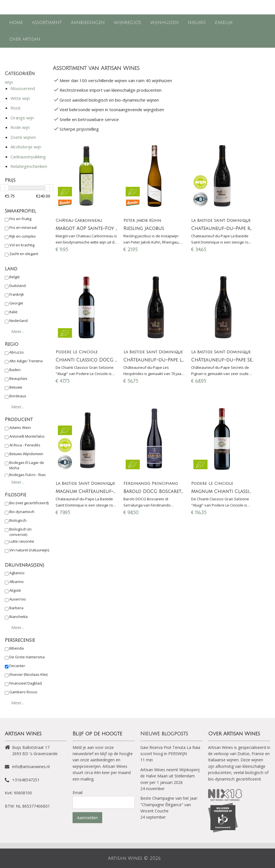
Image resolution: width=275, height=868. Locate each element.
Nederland (18, 321)
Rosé (16, 108)
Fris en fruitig (20, 219)
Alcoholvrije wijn (26, 147)
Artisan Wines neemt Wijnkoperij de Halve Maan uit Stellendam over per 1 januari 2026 (170, 776)
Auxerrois (18, 599)
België (15, 277)
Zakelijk (224, 23)
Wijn (9, 82)
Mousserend (23, 88)
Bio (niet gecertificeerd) (29, 503)
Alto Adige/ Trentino (26, 361)
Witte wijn (20, 98)
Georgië (16, 303)
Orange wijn (22, 118)
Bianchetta (18, 617)
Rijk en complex (23, 236)
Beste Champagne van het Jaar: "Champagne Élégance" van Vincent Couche (169, 805)
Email (78, 793)
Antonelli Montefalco (27, 436)
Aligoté (15, 590)
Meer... (18, 331)
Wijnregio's (127, 23)
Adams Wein (20, 428)
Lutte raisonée (22, 541)
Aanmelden (87, 818)
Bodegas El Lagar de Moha (27, 465)
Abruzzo (17, 352)
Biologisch (18, 520)
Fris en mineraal (23, 227)
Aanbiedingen (88, 23)
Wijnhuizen (164, 23)
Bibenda (17, 648)
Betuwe (16, 387)
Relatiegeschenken (29, 166)
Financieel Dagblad (26, 683)
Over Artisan (25, 39)
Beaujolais (18, 378)
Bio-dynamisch (22, 512)
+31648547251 (26, 780)
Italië (13, 312)
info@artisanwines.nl (31, 767)
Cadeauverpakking (28, 157)
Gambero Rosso (23, 692)
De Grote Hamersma (27, 657)
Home (16, 23)
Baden (15, 370)
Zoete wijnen (23, 137)
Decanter (17, 666)
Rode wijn (20, 127)
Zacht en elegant (24, 254)
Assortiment (47, 23)
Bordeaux (18, 396)
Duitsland (18, 286)
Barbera (16, 608)
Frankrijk (17, 294)
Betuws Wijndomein (26, 454)
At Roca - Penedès (25, 445)
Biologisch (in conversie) (20, 532)
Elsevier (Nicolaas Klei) (28, 674)
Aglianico (17, 573)
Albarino (17, 582)
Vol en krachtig (22, 245)
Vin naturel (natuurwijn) (29, 550)
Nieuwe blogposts (164, 734)
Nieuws (197, 23)
